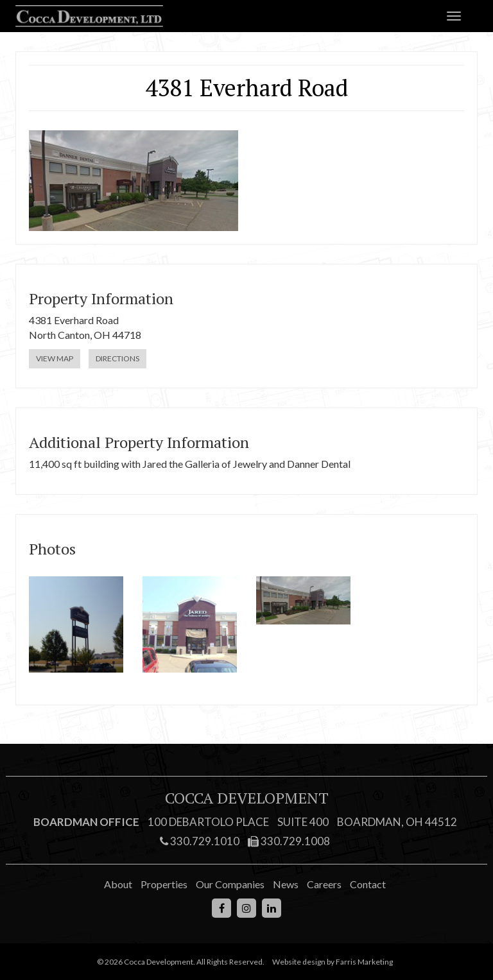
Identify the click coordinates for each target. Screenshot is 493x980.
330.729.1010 (200, 841)
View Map (55, 358)
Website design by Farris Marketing (333, 962)
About (118, 884)
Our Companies (230, 884)
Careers (324, 884)
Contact (368, 884)
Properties (164, 884)
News (286, 884)
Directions (117, 358)
